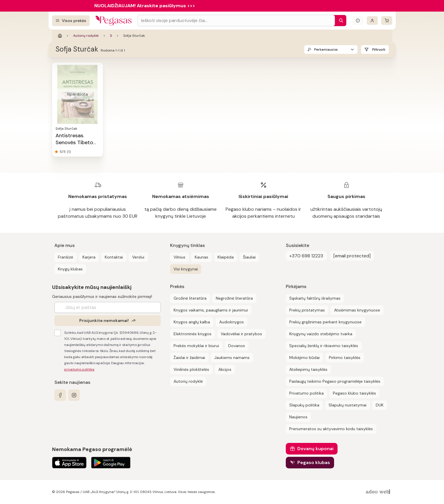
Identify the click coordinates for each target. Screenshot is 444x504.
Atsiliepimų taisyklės (308, 369)
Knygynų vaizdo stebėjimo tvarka (321, 334)
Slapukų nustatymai (348, 405)
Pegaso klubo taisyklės (354, 393)
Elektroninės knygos (192, 334)
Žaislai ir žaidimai (189, 358)
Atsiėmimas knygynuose (357, 310)
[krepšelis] (387, 21)
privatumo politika (79, 369)
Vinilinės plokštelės (191, 369)
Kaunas (201, 257)
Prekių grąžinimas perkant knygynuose (325, 322)
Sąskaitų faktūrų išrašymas (315, 298)
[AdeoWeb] (379, 492)
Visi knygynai (186, 269)
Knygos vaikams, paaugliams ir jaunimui (211, 310)
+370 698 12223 (306, 256)
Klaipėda (226, 257)
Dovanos (237, 346)
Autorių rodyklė (86, 36)
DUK (380, 405)
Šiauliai (249, 257)
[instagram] (74, 395)
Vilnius (179, 257)
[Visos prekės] (71, 21)
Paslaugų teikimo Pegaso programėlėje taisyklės (335, 381)
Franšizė (66, 257)
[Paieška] (340, 21)
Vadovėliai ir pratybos (241, 334)
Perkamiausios (326, 50)
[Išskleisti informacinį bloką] (358, 21)
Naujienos (298, 417)
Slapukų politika (304, 405)
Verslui (138, 257)
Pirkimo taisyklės (345, 358)
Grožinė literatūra (190, 298)
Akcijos (225, 369)
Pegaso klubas (314, 462)
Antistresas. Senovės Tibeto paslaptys (74, 142)
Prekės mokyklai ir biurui (196, 346)
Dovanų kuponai (315, 449)
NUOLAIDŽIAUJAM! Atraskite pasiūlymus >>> (145, 6)
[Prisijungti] (372, 21)
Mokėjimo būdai (304, 358)
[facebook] (60, 395)
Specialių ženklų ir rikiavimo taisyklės (324, 346)
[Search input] (236, 21)
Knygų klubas (70, 269)
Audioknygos (232, 322)
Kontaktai (114, 257)
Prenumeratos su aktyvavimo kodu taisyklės (331, 429)
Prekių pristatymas (307, 310)
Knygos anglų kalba (192, 322)
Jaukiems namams (232, 358)
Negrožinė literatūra (234, 298)
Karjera (89, 257)
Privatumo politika (306, 393)
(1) (69, 152)
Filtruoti (379, 50)
